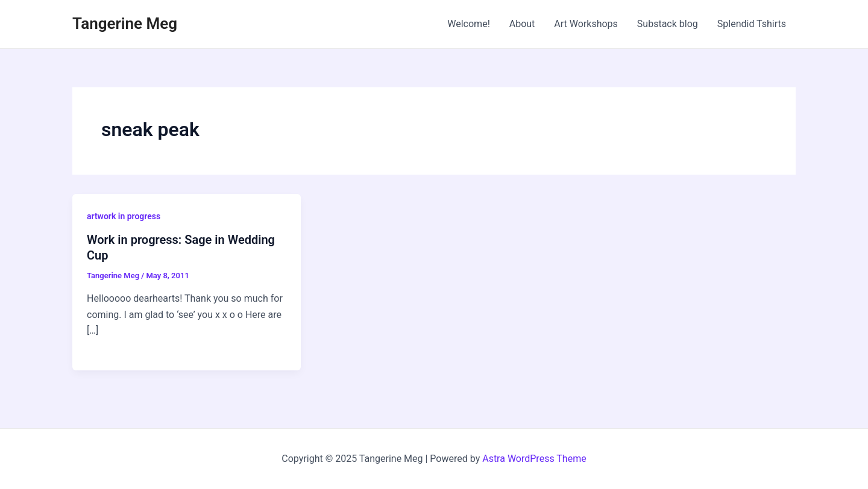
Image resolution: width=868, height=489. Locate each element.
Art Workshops (586, 24)
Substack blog (668, 24)
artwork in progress (124, 216)
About (522, 24)
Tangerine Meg (125, 23)
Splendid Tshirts (752, 24)
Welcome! (468, 24)
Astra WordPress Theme (534, 459)
